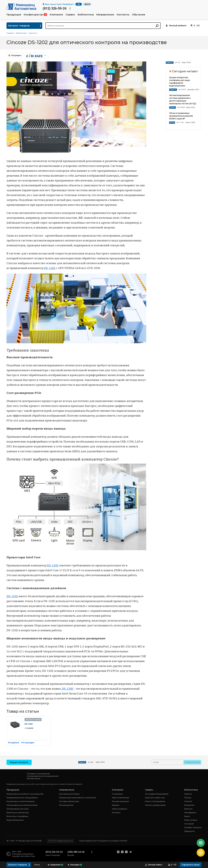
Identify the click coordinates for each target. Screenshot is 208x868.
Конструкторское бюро (69, 794)
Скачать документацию (155, 805)
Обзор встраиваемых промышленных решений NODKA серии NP (181, 116)
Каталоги (188, 809)
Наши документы (120, 809)
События (188, 801)
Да (79, 4)
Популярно (16, 55)
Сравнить (15, 743)
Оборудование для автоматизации (22, 805)
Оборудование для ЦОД (17, 809)
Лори (33, 856)
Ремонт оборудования (155, 801)
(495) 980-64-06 (76, 852)
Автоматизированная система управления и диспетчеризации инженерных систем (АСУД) (183, 99)
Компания (56, 15)
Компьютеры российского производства (25, 794)
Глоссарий (189, 824)
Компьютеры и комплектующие (21, 801)
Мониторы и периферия (17, 816)
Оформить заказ (191, 865)
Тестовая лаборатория (69, 801)
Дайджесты (190, 831)
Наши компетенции (121, 798)
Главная (10, 33)
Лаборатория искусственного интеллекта (78, 798)
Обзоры (188, 798)
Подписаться (192, 762)
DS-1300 (67, 688)
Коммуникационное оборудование (22, 798)
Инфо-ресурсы (191, 820)
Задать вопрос (19, 762)
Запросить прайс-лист (155, 798)
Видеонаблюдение (15, 820)
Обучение (139, 15)
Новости (33, 33)
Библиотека (86, 15)
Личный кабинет (178, 26)
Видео (187, 816)
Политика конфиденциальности (61, 841)
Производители (66, 805)
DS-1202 (50, 268)
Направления (105, 15)
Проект (172, 107)
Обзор (172, 123)
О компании (117, 794)
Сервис (70, 15)
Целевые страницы (193, 828)
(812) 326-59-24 (55, 8)
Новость (170, 63)
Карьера (116, 805)
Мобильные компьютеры (18, 813)
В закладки (29, 743)
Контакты (123, 15)
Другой (87, 4)
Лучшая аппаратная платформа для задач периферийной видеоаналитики (180, 82)
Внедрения (189, 805)
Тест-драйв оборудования (157, 794)
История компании (120, 801)
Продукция (14, 15)
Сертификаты (190, 813)
